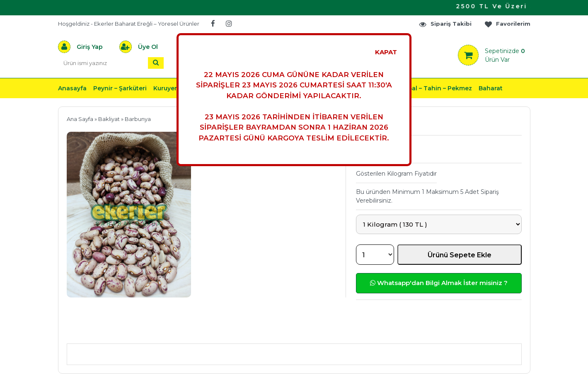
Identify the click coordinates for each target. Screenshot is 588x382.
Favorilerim (507, 24)
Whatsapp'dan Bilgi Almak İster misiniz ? (439, 283)
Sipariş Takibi (445, 24)
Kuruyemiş (169, 88)
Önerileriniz (191, 331)
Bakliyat (109, 119)
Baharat (491, 88)
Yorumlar (383, 331)
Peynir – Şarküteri (120, 88)
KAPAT (386, 52)
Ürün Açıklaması (110, 331)
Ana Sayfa (80, 119)
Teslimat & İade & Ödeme (289, 331)
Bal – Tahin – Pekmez (440, 88)
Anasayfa (72, 88)
